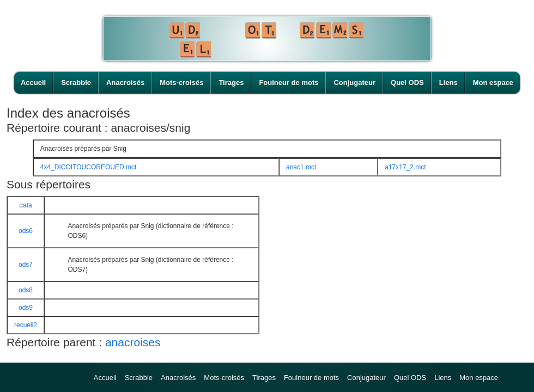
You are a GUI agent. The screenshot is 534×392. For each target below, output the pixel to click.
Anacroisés (125, 82)
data (25, 205)
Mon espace (493, 82)
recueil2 (26, 325)
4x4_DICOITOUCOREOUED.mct (88, 167)
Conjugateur (354, 82)
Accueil (33, 82)
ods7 (26, 265)
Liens (448, 82)
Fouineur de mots (289, 82)
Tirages (231, 82)
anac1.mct (301, 167)
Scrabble (76, 82)
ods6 (26, 231)
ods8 (26, 290)
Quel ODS (407, 82)
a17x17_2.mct (405, 167)
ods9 (26, 308)
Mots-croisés (181, 82)
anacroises (133, 342)
